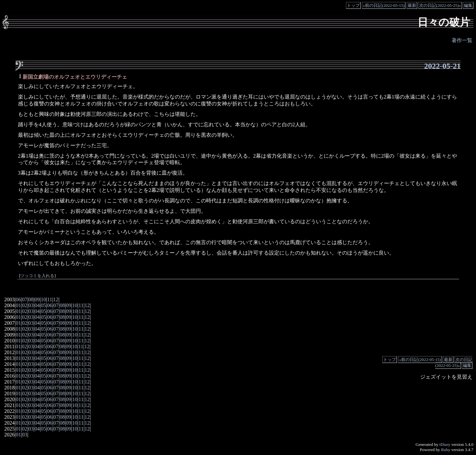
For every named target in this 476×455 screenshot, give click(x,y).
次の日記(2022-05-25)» (440, 5)
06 (18, 299)
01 (18, 305)
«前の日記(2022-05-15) (384, 5)
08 (31, 299)
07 (25, 299)
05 (43, 305)
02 (25, 305)
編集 (468, 5)
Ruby (446, 450)
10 (43, 299)
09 (37, 299)
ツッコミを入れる (37, 276)
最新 (412, 5)
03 (31, 305)
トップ (353, 5)
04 (37, 305)
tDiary (445, 444)
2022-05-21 (442, 66)
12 (56, 299)
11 (49, 299)
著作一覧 (462, 40)
